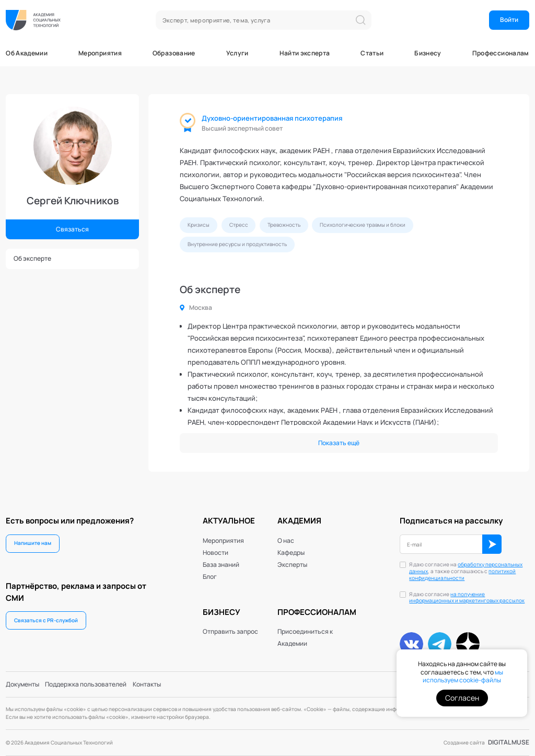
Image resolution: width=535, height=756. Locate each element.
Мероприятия (100, 53)
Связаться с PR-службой (46, 620)
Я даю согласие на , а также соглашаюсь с (466, 571)
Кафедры (291, 553)
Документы (22, 684)
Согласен (462, 698)
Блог (210, 577)
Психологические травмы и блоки (363, 225)
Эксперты (292, 565)
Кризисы (199, 225)
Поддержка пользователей (86, 684)
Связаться (72, 229)
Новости (216, 553)
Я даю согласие (467, 598)
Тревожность (284, 225)
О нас (286, 540)
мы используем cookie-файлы (463, 676)
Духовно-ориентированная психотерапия (272, 118)
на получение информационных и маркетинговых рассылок (467, 598)
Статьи (372, 53)
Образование (174, 53)
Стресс (239, 225)
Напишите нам (33, 543)
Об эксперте (32, 258)
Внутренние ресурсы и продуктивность (237, 244)
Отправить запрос (230, 631)
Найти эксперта (305, 53)
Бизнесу (428, 53)
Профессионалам (501, 53)
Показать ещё (339, 443)
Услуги (237, 53)
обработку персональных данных (466, 568)
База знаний (221, 565)
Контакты (147, 684)
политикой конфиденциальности (462, 575)
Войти (509, 20)
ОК (492, 544)
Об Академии (27, 53)
